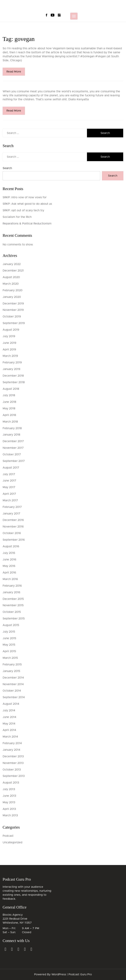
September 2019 (14, 323)
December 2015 (13, 599)
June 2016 (9, 560)
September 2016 (14, 540)
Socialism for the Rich (17, 217)
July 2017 (9, 474)
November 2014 (13, 684)
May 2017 (9, 487)
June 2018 (9, 402)
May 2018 (9, 408)
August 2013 (11, 783)
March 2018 (10, 422)
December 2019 (13, 304)
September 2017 (14, 461)
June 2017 (9, 481)
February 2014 (12, 743)
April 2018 (9, 415)
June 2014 (9, 717)
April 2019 (9, 350)
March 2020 (11, 284)
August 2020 (11, 277)
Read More (14, 72)
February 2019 (12, 363)
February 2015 (12, 664)
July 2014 (9, 710)
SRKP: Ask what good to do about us (27, 204)
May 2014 (9, 724)
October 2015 (12, 612)
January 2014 (11, 750)
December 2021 (13, 271)
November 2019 (13, 310)
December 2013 (13, 756)
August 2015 (11, 625)
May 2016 (9, 566)
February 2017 (12, 507)
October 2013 (12, 770)
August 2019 (11, 330)
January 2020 (12, 297)
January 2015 (11, 671)
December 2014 (13, 678)
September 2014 (14, 697)
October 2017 (12, 454)
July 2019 (9, 336)
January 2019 (11, 369)
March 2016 (10, 579)
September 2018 (14, 382)
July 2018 (9, 395)
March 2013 (10, 815)
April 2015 (9, 651)
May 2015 (9, 645)
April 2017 (9, 494)
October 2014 (12, 691)
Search (7, 168)
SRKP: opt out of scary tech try (23, 210)
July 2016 (9, 553)
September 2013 (14, 776)
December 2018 (13, 376)
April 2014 (9, 730)
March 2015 (10, 658)
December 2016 (13, 520)
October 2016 (12, 533)
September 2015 (14, 619)
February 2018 (12, 428)
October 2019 (12, 317)
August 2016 (11, 546)
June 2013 (9, 796)
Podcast (8, 836)
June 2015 (9, 638)
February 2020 (13, 290)
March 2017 (10, 500)
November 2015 (13, 605)
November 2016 (13, 527)
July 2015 (9, 632)
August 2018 (11, 389)
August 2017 (11, 468)
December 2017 (13, 441)
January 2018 (11, 435)
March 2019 (10, 356)
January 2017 (11, 514)
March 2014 (10, 737)
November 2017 (13, 448)
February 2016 (12, 586)
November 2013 (13, 763)
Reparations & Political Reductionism (27, 224)
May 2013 (9, 802)
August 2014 (11, 704)
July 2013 (9, 789)
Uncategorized (12, 842)
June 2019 (9, 343)
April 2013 (9, 809)
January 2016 (11, 592)
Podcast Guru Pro (80, 974)
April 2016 (9, 573)
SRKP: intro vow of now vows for (25, 197)
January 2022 (12, 264)
